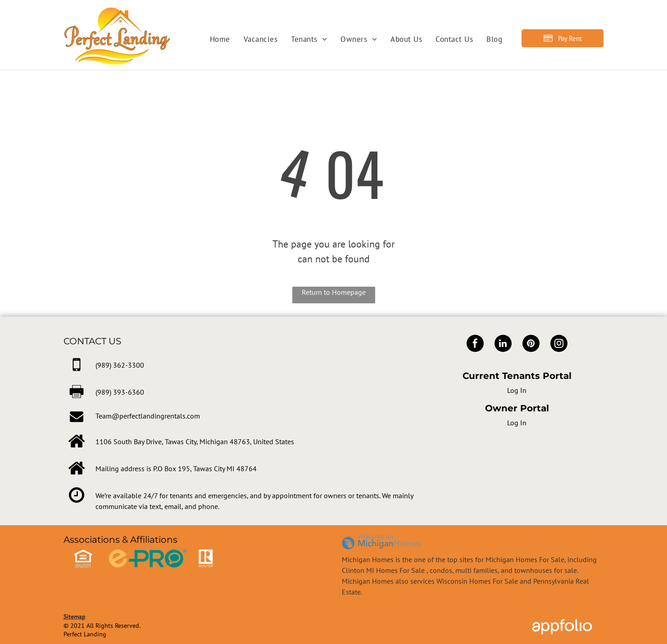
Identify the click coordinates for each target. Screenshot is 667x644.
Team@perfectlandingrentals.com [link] (148, 416)
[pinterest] (531, 345)
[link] (120, 365)
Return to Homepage (334, 292)
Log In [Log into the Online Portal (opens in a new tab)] (517, 390)
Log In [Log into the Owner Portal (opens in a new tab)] (517, 423)
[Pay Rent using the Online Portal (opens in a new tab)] (563, 38)
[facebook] (475, 345)
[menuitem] (220, 40)
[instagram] (559, 345)
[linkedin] (503, 345)
